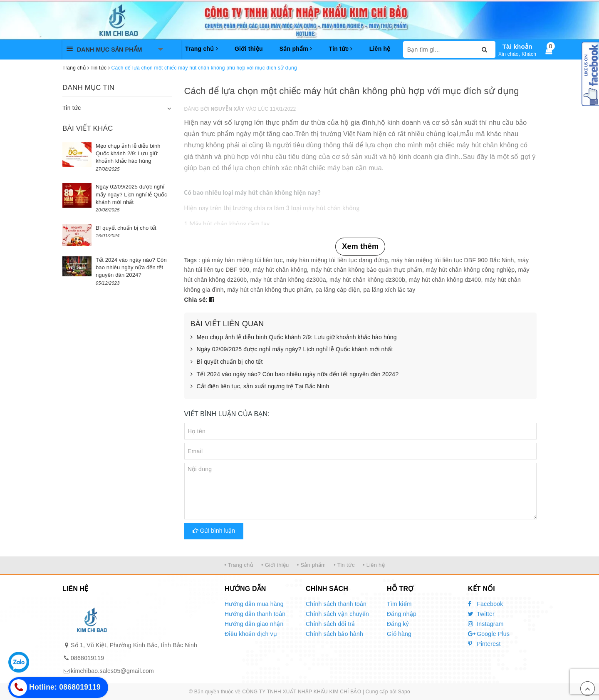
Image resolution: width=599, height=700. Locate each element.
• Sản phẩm (311, 565)
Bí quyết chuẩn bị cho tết (227, 362)
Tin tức (340, 49)
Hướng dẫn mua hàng (254, 604)
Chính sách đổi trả (330, 624)
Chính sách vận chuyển (337, 614)
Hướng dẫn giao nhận (254, 624)
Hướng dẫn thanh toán (255, 614)
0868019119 (87, 658)
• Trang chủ (239, 565)
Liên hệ (380, 49)
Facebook (486, 604)
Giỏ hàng (399, 634)
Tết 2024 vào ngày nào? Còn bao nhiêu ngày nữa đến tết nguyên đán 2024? (295, 375)
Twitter (481, 614)
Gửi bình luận (214, 531)
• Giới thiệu (275, 565)
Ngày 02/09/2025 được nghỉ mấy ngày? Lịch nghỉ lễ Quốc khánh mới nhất (292, 350)
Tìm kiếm (399, 604)
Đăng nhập (402, 614)
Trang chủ (202, 49)
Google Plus (489, 634)
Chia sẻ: (196, 300)
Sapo (404, 692)
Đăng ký (398, 624)
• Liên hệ (374, 565)
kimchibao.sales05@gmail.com (112, 671)
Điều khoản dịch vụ (251, 634)
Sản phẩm (296, 49)
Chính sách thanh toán (336, 604)
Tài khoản (517, 46)
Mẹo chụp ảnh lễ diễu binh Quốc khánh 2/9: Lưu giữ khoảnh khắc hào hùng (294, 338)
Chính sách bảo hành (334, 634)
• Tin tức (344, 565)
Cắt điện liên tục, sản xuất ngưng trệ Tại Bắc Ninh (260, 387)
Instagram (486, 624)
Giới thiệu (249, 49)
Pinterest (484, 644)
